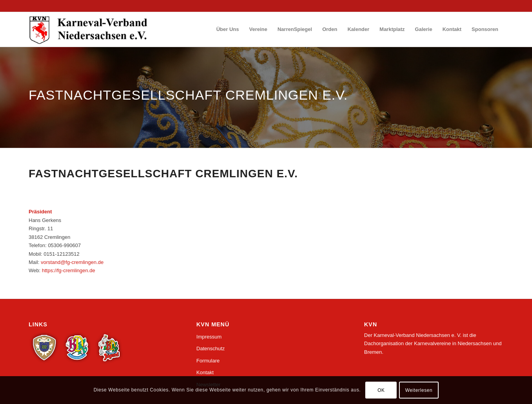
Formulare (208, 361)
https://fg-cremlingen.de (69, 270)
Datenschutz (211, 348)
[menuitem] (228, 29)
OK (381, 390)
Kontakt (205, 372)
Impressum (209, 337)
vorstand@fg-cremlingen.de (72, 262)
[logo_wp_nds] (89, 29)
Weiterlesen (419, 390)
